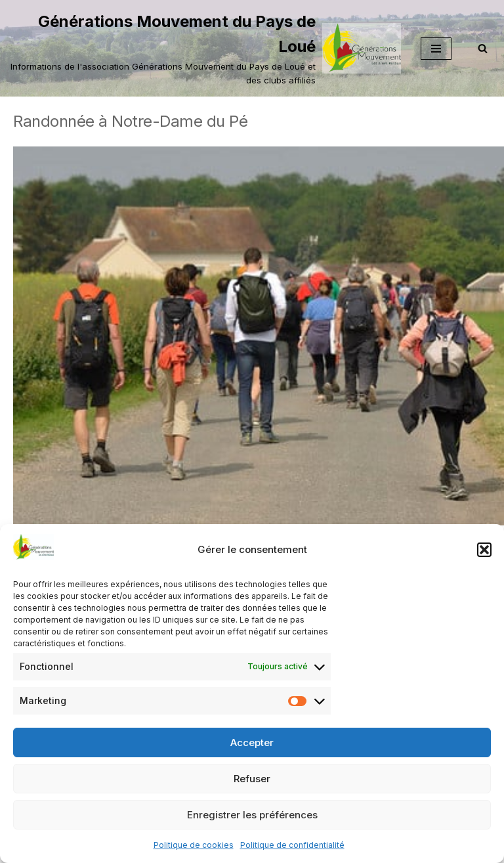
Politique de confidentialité (292, 845)
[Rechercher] (483, 48)
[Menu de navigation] (436, 49)
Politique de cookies (194, 845)
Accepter (252, 742)
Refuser (252, 779)
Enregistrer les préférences (252, 815)
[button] (484, 550)
